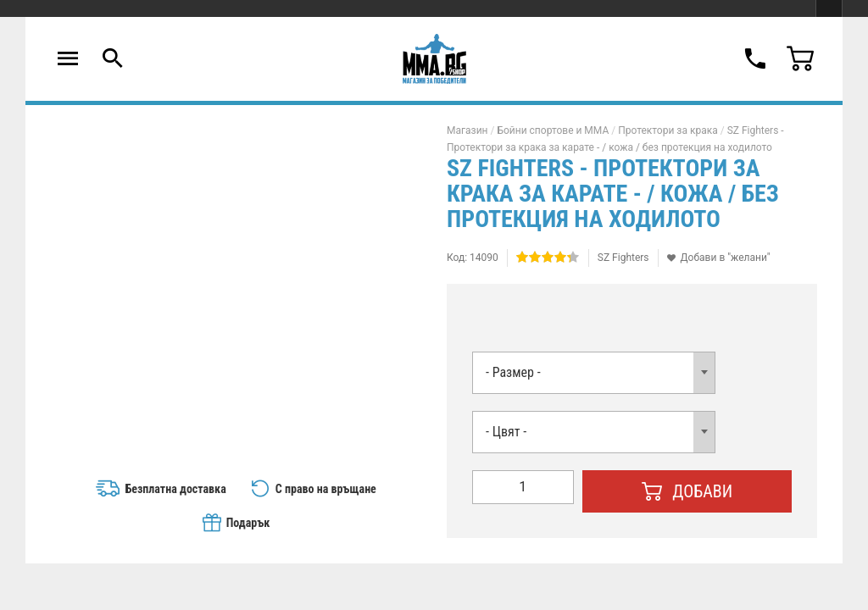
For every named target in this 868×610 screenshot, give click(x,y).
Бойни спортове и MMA (553, 130)
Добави (687, 491)
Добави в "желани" (726, 258)
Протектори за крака (668, 130)
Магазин (467, 130)
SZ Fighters (623, 258)
